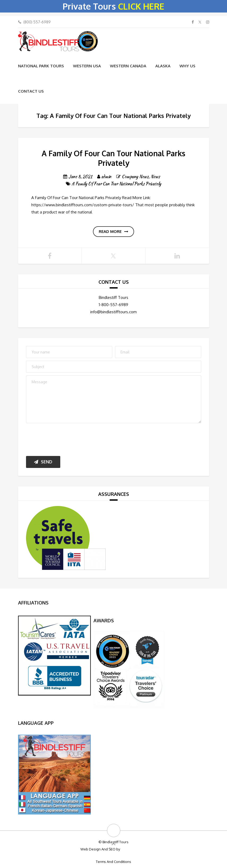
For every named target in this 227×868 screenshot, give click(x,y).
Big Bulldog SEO (134, 849)
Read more (113, 231)
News (155, 177)
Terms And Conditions (113, 862)
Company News (135, 177)
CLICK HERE (141, 6)
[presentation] (66, 438)
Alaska (163, 66)
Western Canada (128, 66)
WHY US (187, 66)
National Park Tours (41, 66)
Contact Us (31, 91)
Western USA (87, 66)
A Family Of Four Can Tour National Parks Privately (113, 158)
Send (43, 462)
